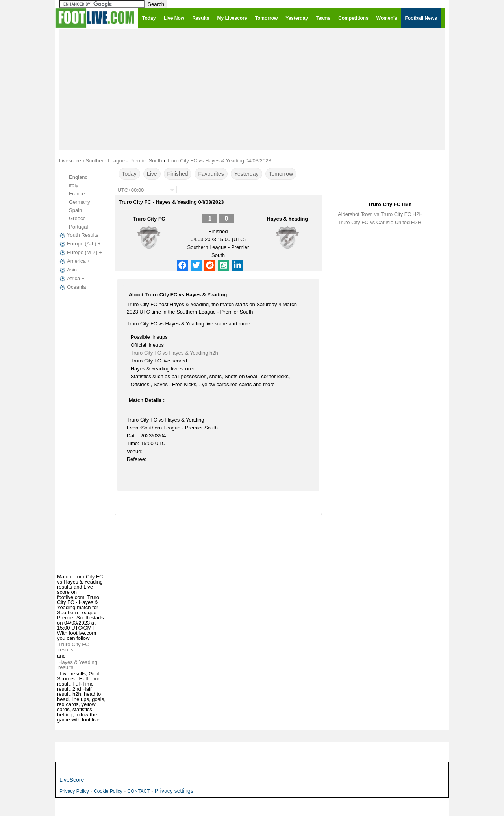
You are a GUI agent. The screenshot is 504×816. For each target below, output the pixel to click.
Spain (75, 210)
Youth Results (78, 235)
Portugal (78, 227)
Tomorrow (281, 174)
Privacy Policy (74, 791)
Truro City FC (149, 219)
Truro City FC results (74, 647)
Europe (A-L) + (80, 244)
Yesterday (246, 174)
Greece (77, 218)
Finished (178, 174)
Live (152, 174)
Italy (74, 185)
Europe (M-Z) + (80, 253)
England (78, 177)
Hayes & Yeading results (78, 665)
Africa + (71, 279)
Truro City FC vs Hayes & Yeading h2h (174, 353)
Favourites (211, 174)
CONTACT (138, 791)
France (77, 194)
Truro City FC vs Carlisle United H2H (380, 222)
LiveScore (72, 780)
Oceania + (74, 287)
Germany (79, 202)
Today (129, 174)
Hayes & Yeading (288, 219)
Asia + (70, 270)
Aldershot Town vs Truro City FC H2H (380, 214)
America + (74, 261)
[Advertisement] (252, 89)
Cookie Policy (108, 791)
